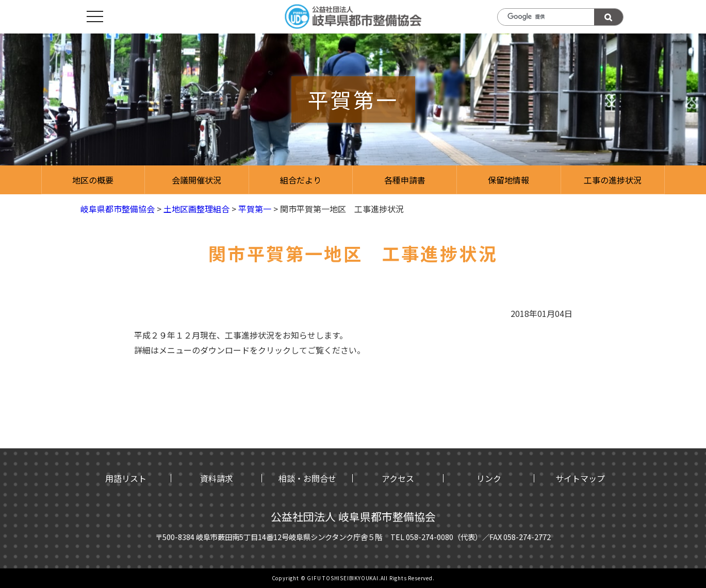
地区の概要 (93, 180)
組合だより (301, 180)
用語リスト (126, 478)
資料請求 (217, 478)
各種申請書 (405, 180)
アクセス (398, 478)
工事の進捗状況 (613, 180)
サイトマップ (580, 478)
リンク (489, 478)
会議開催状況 (196, 180)
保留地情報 (508, 180)
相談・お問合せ (307, 478)
